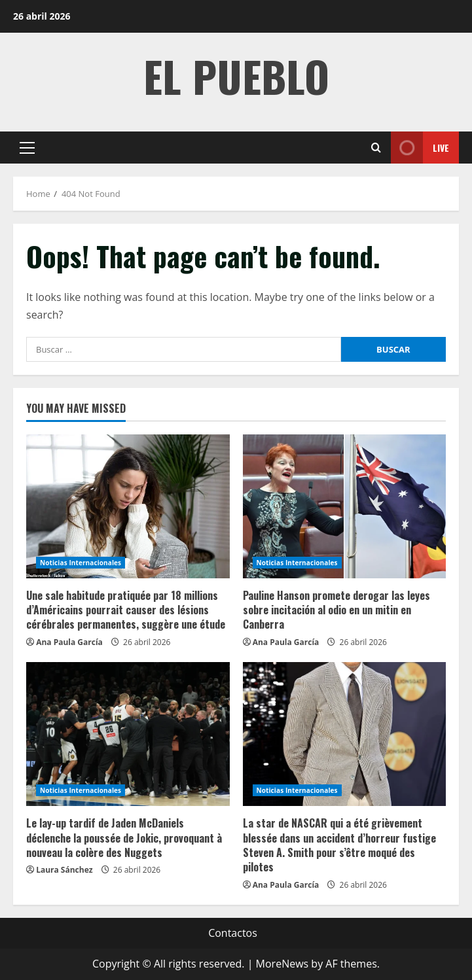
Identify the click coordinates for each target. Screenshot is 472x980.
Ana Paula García (69, 642)
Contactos (233, 933)
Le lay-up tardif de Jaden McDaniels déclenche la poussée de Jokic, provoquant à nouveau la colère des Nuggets (124, 838)
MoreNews (282, 964)
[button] (27, 148)
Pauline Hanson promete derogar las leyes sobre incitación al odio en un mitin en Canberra (336, 610)
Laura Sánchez (64, 870)
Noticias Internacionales (81, 563)
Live (420, 148)
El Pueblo (236, 76)
